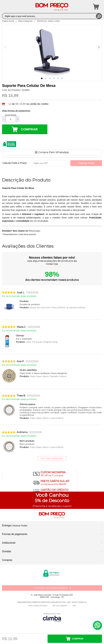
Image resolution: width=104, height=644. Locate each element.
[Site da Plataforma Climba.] (52, 617)
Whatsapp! (35, 231)
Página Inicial (8, 21)
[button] (42, 78)
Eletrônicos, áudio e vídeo (48, 21)
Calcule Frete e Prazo (15, 163)
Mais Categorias (26, 21)
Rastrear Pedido (20, 526)
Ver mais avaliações (52, 458)
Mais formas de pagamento (16, 111)
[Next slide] (99, 47)
